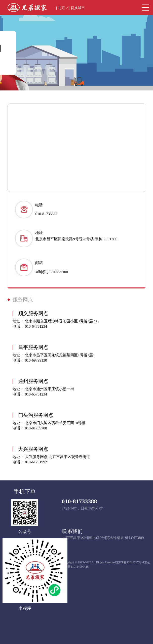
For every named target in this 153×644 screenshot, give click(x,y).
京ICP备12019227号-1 (130, 562)
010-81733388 (79, 501)
